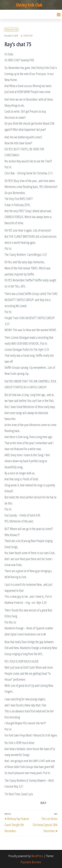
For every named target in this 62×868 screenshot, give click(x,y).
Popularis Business (31, 862)
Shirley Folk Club (29, 5)
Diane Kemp (28, 36)
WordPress (37, 856)
